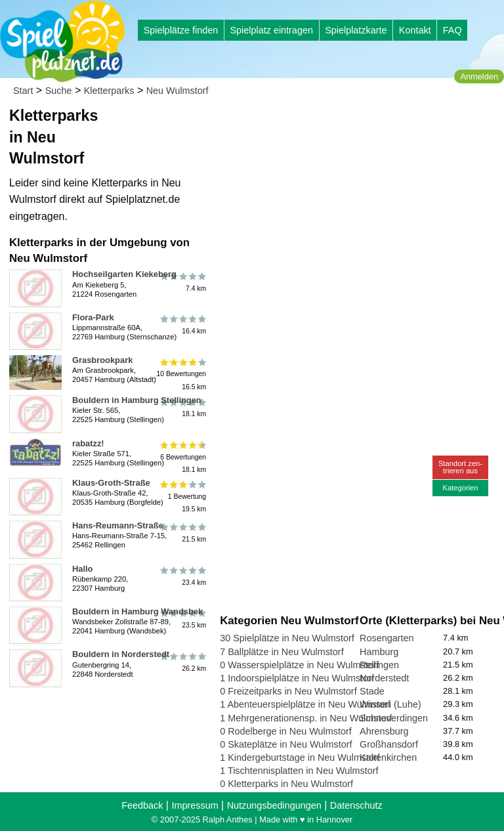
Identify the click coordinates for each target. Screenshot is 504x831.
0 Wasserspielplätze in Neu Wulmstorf (299, 665)
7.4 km (182, 282)
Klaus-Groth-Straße (111, 483)
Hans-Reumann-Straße (118, 525)
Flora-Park (93, 317)
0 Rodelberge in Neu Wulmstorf (286, 731)
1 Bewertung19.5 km (182, 497)
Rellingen (379, 665)
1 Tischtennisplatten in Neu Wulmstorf (299, 771)
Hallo (82, 569)
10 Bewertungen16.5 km (181, 374)
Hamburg (379, 652)
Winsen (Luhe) (390, 704)
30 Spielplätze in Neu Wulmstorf (287, 638)
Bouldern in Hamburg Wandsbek (137, 611)
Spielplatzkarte (356, 30)
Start (23, 91)
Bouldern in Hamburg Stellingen (137, 400)
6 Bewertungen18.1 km (182, 457)
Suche (59, 91)
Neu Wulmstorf (178, 91)
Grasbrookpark (102, 360)
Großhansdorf (389, 744)
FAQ (452, 30)
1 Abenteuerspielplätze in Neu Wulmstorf (305, 704)
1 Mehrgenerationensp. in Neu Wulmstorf (306, 718)
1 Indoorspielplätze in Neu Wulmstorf (297, 678)
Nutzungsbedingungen (274, 805)
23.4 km (182, 576)
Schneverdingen (394, 718)
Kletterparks (109, 91)
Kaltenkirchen (388, 757)
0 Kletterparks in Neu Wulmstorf (286, 784)
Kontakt (415, 30)
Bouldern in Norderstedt (121, 654)
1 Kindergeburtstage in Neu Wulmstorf (300, 757)
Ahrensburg (384, 731)
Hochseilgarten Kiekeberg (124, 274)
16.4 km (182, 325)
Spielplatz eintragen (271, 30)
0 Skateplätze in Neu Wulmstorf (286, 744)
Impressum (195, 805)
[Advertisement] (359, 197)
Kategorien (460, 488)
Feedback (142, 805)
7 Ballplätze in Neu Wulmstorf (282, 652)
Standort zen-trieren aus (460, 467)
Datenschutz (356, 805)
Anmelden (479, 76)
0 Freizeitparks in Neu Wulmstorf (288, 691)
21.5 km (182, 533)
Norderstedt (384, 678)
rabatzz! (88, 443)
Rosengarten (387, 638)
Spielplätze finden (181, 30)
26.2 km (182, 662)
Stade (372, 691)
